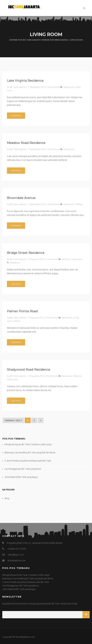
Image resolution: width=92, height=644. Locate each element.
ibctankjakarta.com (25, 637)
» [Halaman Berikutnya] (41, 420)
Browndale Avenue (21, 198)
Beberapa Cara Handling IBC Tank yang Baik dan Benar (30, 453)
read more (16, 116)
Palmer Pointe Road (22, 311)
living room (69, 149)
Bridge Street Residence (26, 253)
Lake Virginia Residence (25, 81)
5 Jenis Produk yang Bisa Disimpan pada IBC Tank (28, 461)
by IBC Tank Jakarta (16, 87)
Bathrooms (69, 87)
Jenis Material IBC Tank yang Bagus (21, 477)
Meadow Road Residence (26, 143)
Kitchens (66, 259)
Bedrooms (67, 376)
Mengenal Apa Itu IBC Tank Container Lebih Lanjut (28, 444)
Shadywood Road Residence (29, 370)
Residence (15, 263)
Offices (79, 204)
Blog (7, 498)
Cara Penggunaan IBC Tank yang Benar (23, 469)
